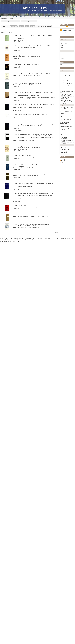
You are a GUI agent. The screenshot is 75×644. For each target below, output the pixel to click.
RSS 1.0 (63, 159)
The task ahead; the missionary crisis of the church (29, 83)
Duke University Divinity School (29, 21)
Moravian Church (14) (65, 79)
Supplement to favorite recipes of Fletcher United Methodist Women (33, 115)
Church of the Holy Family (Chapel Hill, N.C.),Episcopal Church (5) (67, 128)
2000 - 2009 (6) (64, 147)
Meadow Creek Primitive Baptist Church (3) (66, 98)
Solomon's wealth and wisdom (24, 215)
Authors (21, 26)
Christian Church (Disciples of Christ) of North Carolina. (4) (67, 91)
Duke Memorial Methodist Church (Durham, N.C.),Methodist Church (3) (67, 137)
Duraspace (20, 241)
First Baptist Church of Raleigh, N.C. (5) (66, 88)
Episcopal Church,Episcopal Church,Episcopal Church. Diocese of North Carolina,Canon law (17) (67, 109)
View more (56, 232)
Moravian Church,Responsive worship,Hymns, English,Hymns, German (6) (67, 123)
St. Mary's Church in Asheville (24, 155)
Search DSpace (67, 30)
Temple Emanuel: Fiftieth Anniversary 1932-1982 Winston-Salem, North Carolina (36, 55)
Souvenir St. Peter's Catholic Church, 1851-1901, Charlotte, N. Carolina (34, 174)
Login (74, 2)
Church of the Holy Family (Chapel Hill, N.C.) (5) (66, 84)
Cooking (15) (63, 113)
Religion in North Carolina (46, 17)
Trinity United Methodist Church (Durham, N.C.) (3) (67, 101)
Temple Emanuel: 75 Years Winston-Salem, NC (28, 64)
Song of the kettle (22, 206)
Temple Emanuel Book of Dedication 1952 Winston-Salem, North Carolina (34, 74)
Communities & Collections (67, 42)
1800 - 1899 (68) (64, 151)
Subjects (33, 26)
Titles (27, 26)
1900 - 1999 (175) (65, 149)
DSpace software (4, 241)
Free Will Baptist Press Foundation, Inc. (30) (66, 73)
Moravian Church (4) (65, 131)
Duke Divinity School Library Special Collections (25, 17)
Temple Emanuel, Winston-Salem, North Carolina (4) (67, 95)
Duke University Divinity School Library (10, 21)
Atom (62, 162)
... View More (63, 103)
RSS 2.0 (63, 161)
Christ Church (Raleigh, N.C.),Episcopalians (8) (66, 119)
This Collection (65, 32)
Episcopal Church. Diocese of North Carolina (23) (67, 76)
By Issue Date (14, 26)
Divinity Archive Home (5, 17)
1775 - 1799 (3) (64, 153)
